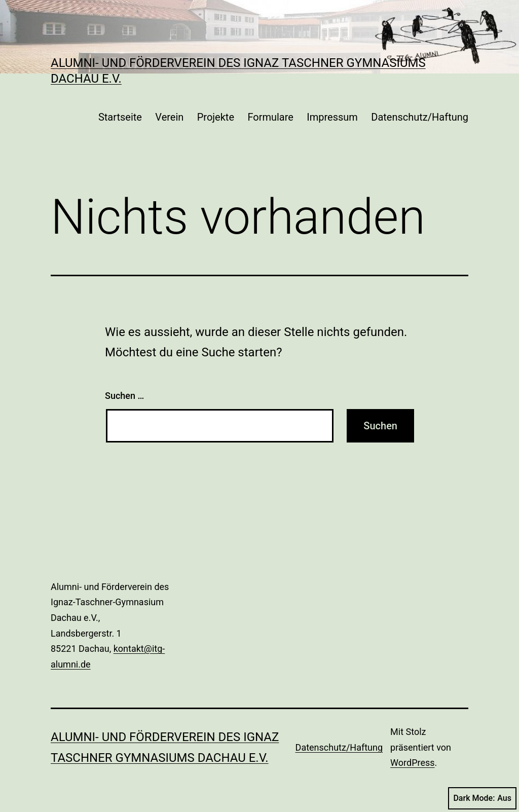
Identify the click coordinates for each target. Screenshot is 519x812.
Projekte (216, 117)
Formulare (270, 117)
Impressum (332, 117)
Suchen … (124, 396)
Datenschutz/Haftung (420, 117)
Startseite (120, 117)
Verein (169, 117)
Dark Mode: (482, 798)
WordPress (412, 763)
